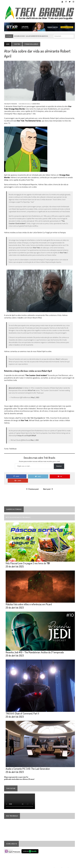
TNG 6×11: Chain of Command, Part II (22, 710)
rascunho (7, 112)
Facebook (58, 866)
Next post (48, 485)
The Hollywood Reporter (28, 185)
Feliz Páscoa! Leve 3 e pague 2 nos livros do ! (28, 560)
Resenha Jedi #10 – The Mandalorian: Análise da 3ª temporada (34, 649)
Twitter (65, 866)
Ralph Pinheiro (12, 104)
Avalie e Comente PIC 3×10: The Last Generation (28, 766)
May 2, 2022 (35, 398)
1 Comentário (35, 104)
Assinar (59, 466)
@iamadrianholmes (15, 388)
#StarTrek (31, 391)
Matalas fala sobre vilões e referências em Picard (28, 601)
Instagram (72, 866)
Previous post (32, 485)
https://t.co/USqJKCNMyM (27, 436)
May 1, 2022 (34, 440)
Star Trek (17, 44)
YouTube (51, 866)
